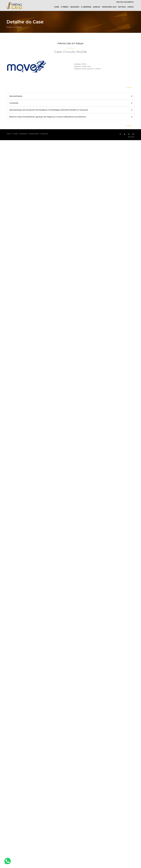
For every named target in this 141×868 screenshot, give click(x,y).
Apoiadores (24, 134)
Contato (15, 134)
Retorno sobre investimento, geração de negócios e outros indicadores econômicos (48, 117)
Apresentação (16, 96)
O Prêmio (65, 7)
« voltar (129, 87)
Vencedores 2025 (109, 7)
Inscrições (75, 7)
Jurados (97, 7)
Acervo (131, 7)
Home (57, 7)
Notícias (122, 7)
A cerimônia (86, 7)
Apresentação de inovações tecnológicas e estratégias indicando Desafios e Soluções (49, 110)
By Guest (131, 137)
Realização (44, 134)
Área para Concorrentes (125, 2)
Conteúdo (14, 103)
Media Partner (34, 134)
